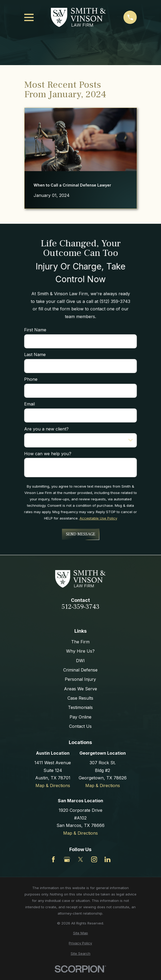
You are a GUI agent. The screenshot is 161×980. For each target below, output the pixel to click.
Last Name (35, 355)
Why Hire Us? (80, 651)
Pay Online (80, 717)
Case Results (80, 698)
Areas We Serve (80, 689)
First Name (35, 330)
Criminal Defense (80, 670)
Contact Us (80, 726)
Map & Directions (53, 785)
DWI (80, 661)
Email (29, 404)
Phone (31, 380)
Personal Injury (80, 679)
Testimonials (80, 707)
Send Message (80, 534)
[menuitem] (81, 933)
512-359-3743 (80, 607)
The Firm (80, 642)
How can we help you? (48, 454)
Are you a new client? (46, 429)
